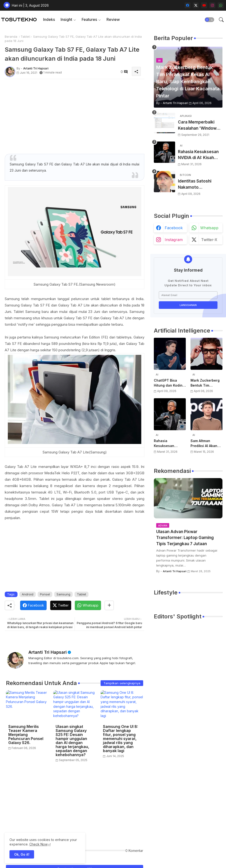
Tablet (25, 37)
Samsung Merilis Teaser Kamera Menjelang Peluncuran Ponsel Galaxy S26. (26, 735)
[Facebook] (33, 605)
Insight (66, 19)
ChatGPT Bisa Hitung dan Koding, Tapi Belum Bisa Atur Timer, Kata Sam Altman (170, 383)
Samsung (63, 594)
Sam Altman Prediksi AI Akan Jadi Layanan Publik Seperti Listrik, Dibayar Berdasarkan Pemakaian (204, 443)
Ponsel (45, 594)
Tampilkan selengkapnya (122, 683)
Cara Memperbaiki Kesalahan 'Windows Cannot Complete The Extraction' (200, 126)
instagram (174, 240)
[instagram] (212, 5)
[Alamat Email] (188, 295)
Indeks (49, 19)
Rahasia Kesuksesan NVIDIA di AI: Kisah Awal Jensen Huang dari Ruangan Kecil (198, 155)
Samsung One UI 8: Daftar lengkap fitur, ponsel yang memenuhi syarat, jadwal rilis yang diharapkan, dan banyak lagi (120, 739)
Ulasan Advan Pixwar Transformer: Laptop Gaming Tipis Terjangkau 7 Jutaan (185, 538)
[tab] (49, 20)
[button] (209, 20)
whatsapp (209, 228)
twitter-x (209, 240)
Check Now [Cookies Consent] (38, 844)
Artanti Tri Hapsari (48, 652)
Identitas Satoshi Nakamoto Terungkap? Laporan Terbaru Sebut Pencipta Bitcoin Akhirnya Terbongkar (199, 185)
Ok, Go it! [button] (22, 854)
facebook (174, 228)
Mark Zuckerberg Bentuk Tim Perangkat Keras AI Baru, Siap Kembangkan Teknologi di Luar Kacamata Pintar (206, 383)
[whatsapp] (221, 5)
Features (89, 19)
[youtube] (204, 5)
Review (113, 19)
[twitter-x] (196, 5)
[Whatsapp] (88, 605)
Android (28, 594)
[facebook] (188, 5)
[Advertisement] (75, 116)
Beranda (11, 37)
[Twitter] (61, 605)
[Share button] (109, 605)
